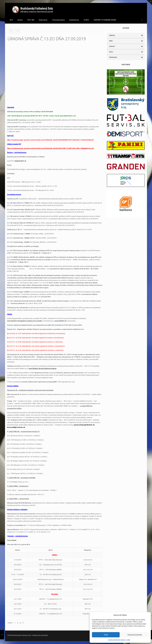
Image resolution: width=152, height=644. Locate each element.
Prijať (106, 635)
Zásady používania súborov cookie (119, 640)
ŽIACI (127, 52)
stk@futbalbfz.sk (20, 161)
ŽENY (127, 41)
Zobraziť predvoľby (135, 635)
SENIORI (127, 35)
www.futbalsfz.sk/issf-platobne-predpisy (42, 368)
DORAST (127, 46)
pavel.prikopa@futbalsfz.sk (84, 425)
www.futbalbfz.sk (61, 321)
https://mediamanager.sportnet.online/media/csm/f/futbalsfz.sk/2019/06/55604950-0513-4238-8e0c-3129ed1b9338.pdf (50, 140)
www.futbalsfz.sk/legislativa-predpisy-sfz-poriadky (24, 321)
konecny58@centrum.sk (16, 427)
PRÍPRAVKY (127, 57)
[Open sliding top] (149, 3)
